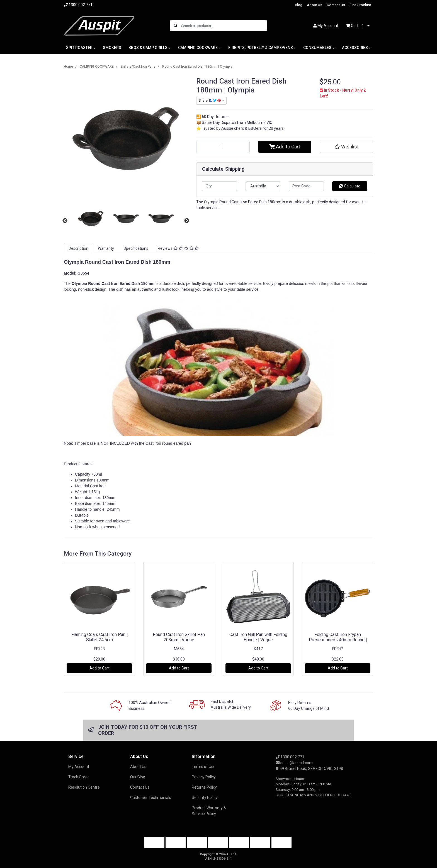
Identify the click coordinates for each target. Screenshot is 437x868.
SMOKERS (112, 48)
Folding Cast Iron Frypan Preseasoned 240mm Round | (338, 637)
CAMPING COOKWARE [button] (198, 48)
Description (78, 248)
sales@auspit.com (294, 763)
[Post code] (306, 186)
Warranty (106, 248)
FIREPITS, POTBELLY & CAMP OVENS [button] (261, 48)
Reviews (178, 248)
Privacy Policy (204, 777)
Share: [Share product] (210, 101)
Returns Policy (204, 787)
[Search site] (176, 26)
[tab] (78, 249)
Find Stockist (360, 5)
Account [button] (326, 26)
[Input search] (224, 26)
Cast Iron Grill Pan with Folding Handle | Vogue (258, 637)
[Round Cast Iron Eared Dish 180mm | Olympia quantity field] (223, 147)
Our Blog (138, 777)
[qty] (220, 186)
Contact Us (336, 5)
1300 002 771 (290, 757)
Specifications (136, 248)
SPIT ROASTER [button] (79, 48)
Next (187, 221)
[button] (346, 147)
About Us (315, 5)
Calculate (350, 186)
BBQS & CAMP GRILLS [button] (148, 48)
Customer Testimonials (151, 798)
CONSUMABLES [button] (317, 48)
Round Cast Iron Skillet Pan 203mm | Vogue (179, 637)
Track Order (79, 777)
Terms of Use (204, 767)
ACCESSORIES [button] (355, 48)
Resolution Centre (84, 787)
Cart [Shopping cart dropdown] (356, 26)
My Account (79, 767)
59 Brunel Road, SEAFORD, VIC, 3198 (309, 769)
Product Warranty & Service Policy (209, 811)
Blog (299, 5)
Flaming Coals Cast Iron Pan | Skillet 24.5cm (99, 637)
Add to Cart (285, 147)
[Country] (263, 186)
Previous (65, 221)
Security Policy (205, 798)
